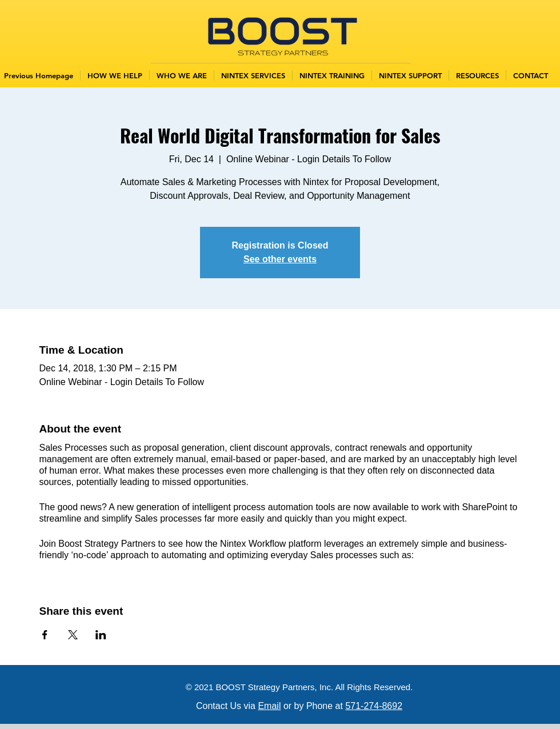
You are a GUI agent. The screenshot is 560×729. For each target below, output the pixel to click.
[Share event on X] (73, 635)
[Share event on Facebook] (45, 635)
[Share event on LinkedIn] (101, 635)
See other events (280, 259)
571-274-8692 (374, 706)
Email (269, 706)
